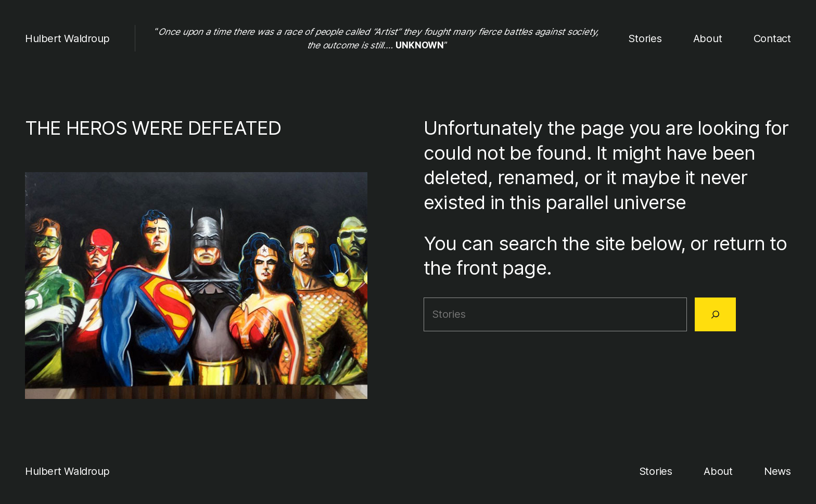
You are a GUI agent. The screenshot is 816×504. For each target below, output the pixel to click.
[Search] (715, 314)
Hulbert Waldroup (67, 38)
